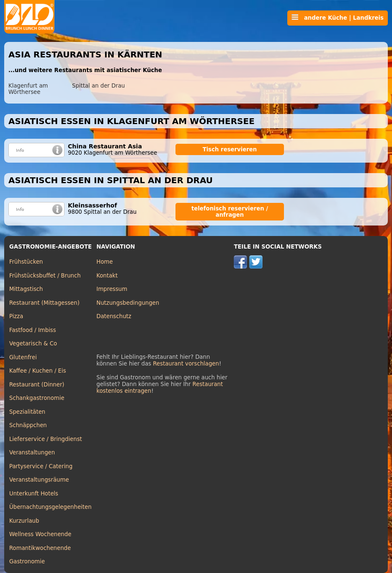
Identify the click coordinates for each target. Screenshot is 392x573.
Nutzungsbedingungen (128, 303)
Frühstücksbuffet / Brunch (45, 276)
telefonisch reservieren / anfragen (230, 212)
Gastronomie (27, 561)
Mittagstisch (26, 289)
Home (104, 262)
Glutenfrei (23, 357)
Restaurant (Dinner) (37, 385)
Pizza (16, 316)
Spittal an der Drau (98, 86)
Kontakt (107, 276)
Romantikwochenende (40, 548)
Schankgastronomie (37, 398)
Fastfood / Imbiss (33, 330)
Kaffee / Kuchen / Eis (38, 371)
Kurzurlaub (24, 521)
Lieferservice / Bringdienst (46, 439)
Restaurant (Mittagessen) (44, 303)
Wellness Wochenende (40, 534)
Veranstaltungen (32, 452)
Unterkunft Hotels (34, 494)
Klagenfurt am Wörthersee (28, 89)
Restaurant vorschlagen (186, 364)
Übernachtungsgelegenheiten (50, 507)
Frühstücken (26, 262)
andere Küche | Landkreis (338, 18)
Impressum (112, 289)
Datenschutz (114, 316)
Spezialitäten (27, 412)
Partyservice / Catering (41, 466)
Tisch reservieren (230, 149)
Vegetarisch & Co (33, 344)
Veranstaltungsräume (39, 480)
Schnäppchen (28, 425)
